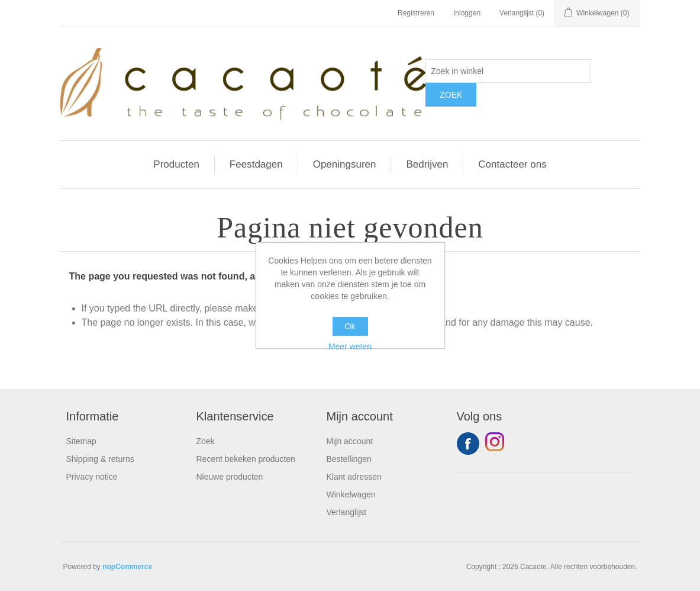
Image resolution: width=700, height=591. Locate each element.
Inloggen (467, 13)
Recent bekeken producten (246, 459)
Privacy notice (92, 477)
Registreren (416, 13)
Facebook (468, 444)
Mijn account (350, 441)
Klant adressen (354, 477)
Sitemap (81, 441)
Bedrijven (427, 164)
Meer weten (350, 346)
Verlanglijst (347, 512)
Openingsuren (345, 164)
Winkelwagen (351, 494)
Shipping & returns (100, 459)
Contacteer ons (512, 164)
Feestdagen (256, 164)
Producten (176, 164)
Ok (350, 326)
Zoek (206, 441)
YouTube (496, 444)
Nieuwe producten (230, 477)
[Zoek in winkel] (508, 71)
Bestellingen (349, 459)
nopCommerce (127, 567)
